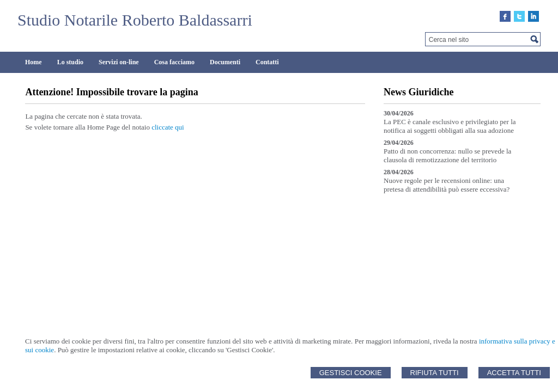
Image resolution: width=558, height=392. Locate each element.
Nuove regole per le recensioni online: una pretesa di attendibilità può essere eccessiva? (447, 185)
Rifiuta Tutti (435, 373)
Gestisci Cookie (351, 373)
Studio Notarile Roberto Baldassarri (135, 20)
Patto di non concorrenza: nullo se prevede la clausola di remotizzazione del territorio (447, 155)
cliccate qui (168, 127)
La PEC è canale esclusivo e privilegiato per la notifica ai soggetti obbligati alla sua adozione (450, 126)
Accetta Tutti (514, 373)
